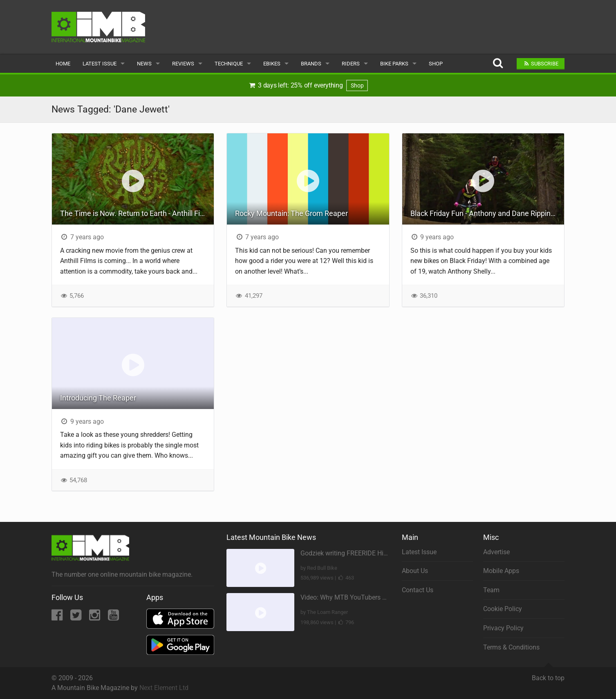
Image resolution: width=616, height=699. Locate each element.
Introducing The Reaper (98, 398)
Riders (351, 64)
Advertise (496, 552)
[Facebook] (58, 617)
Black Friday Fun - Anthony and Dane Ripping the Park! (487, 213)
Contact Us (418, 590)
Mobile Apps (501, 571)
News (144, 64)
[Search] (498, 64)
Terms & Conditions (511, 647)
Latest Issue (100, 64)
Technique (229, 64)
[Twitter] (77, 617)
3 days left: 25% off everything (308, 85)
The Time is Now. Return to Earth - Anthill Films (136, 213)
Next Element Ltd (164, 688)
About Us (415, 571)
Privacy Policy (503, 628)
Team (491, 590)
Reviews (183, 64)
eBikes (272, 64)
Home (63, 64)
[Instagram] (95, 617)
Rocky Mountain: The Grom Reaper (291, 213)
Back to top (548, 674)
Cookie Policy (503, 609)
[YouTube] (113, 617)
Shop (436, 64)
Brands (311, 64)
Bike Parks (394, 64)
